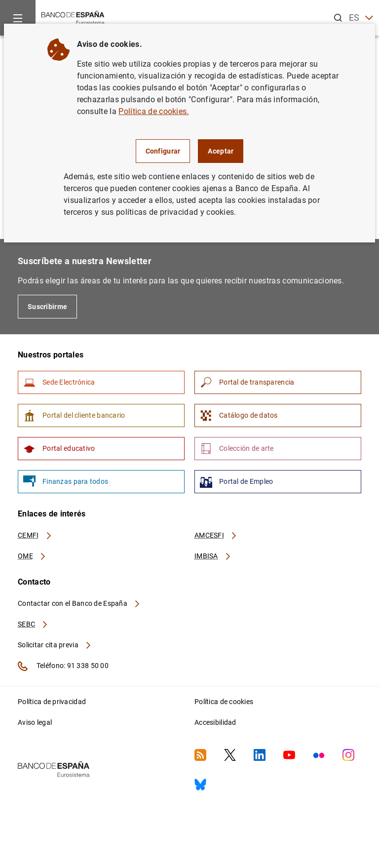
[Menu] (18, 18)
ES (361, 18)
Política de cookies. (153, 111)
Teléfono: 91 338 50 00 (63, 666)
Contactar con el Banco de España (79, 603)
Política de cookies (224, 702)
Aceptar (221, 151)
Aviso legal (35, 722)
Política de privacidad (52, 702)
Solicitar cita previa (55, 645)
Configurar (163, 151)
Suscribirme (47, 307)
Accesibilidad (215, 722)
